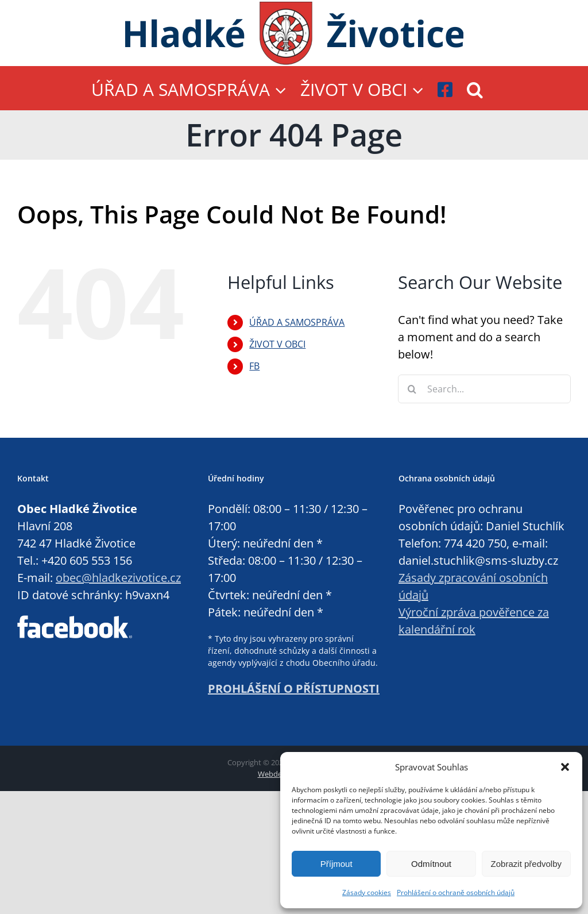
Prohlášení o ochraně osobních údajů (456, 892)
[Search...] (484, 389)
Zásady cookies (367, 892)
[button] (565, 767)
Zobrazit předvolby (526, 864)
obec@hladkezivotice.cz (118, 578)
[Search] (412, 389)
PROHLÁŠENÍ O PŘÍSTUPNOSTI (294, 689)
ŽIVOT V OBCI (277, 344)
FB (254, 366)
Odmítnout (431, 864)
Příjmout (336, 864)
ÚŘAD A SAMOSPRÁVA (297, 322)
